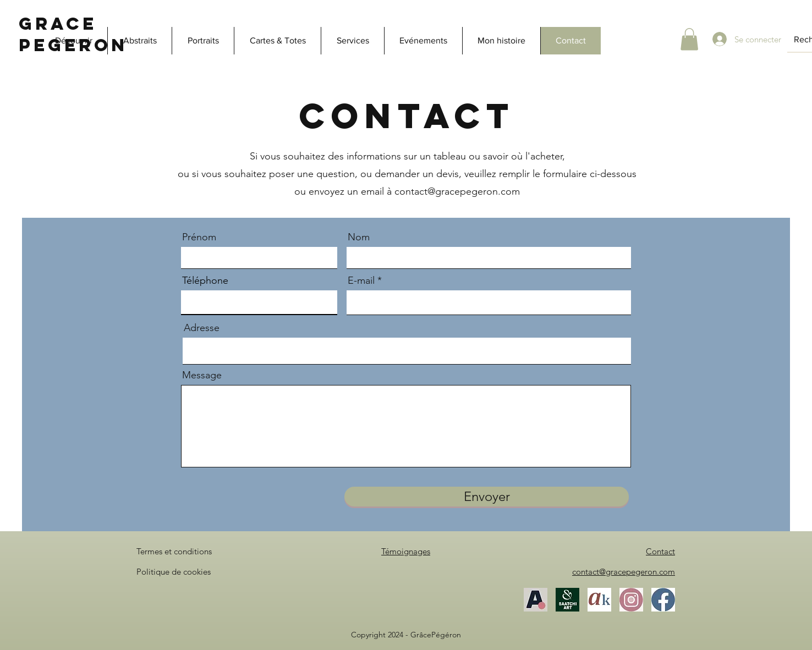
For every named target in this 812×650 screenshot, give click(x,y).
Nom (359, 237)
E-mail (361, 280)
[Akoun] (599, 600)
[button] (689, 39)
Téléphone (205, 280)
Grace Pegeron (73, 34)
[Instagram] (631, 600)
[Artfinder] (536, 600)
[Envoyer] (487, 497)
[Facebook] (663, 600)
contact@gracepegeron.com (457, 191)
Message (202, 375)
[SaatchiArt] (567, 600)
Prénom (199, 237)
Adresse (202, 328)
